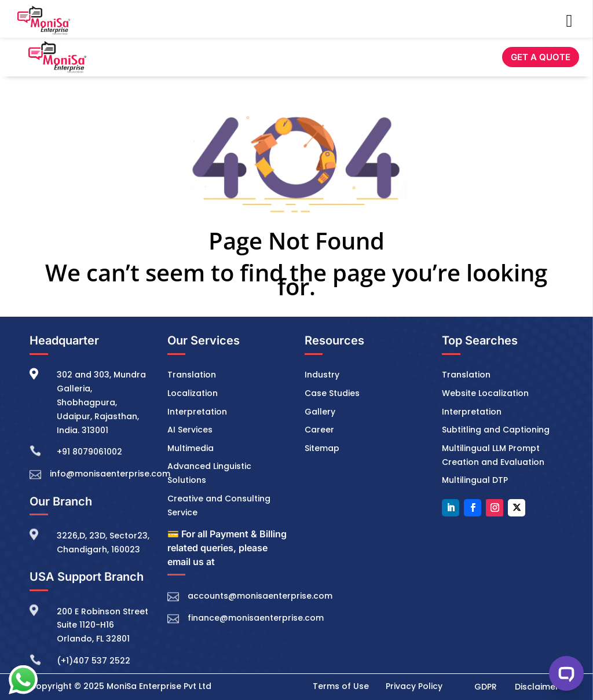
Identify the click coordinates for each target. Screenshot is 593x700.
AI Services (190, 430)
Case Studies (332, 393)
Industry (322, 375)
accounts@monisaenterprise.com (260, 596)
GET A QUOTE (541, 57)
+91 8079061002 (89, 452)
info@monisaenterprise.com (110, 474)
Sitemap (322, 448)
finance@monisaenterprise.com (256, 618)
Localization (193, 393)
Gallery (320, 412)
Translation (192, 375)
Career (319, 430)
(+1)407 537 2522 (94, 661)
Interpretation (197, 412)
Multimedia (191, 448)
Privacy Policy (414, 686)
